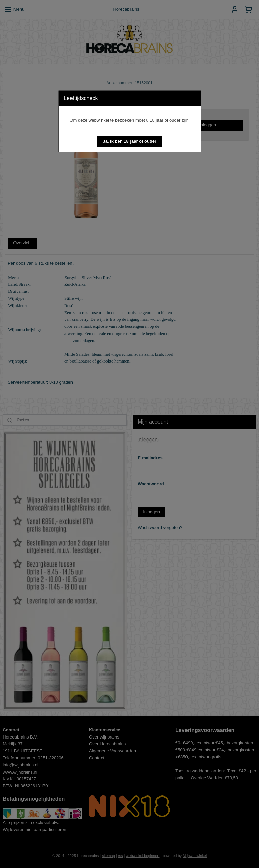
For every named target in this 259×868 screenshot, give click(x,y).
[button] (129, 141)
